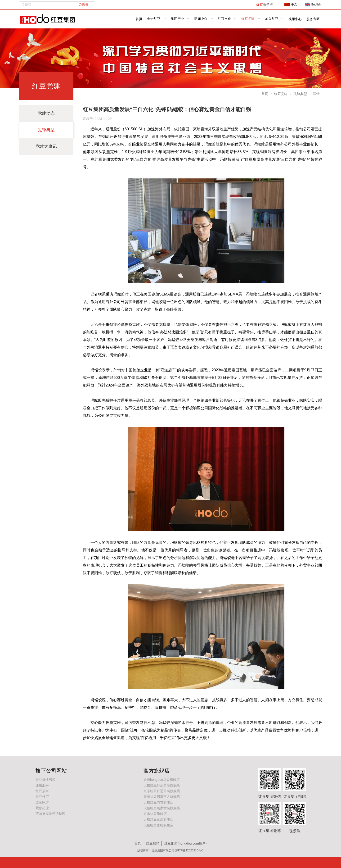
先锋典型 (46, 130)
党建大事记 (46, 146)
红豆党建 (281, 94)
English (313, 5)
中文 (291, 5)
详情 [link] (316, 94)
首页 (139, 19)
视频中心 (295, 19)
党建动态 (46, 113)
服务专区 (313, 19)
